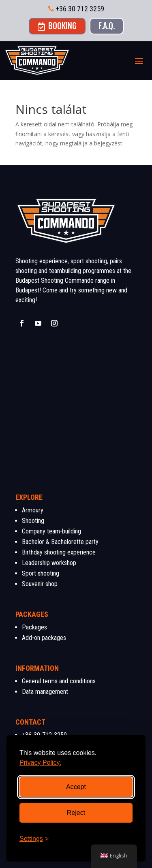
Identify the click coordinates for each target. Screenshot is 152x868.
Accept (76, 787)
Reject (76, 813)
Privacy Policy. (40, 762)
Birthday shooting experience (59, 552)
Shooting (33, 521)
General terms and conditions (59, 681)
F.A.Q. (107, 26)
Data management (45, 692)
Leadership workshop (49, 563)
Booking (57, 26)
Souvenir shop (40, 584)
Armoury (33, 510)
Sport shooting (41, 573)
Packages (34, 627)
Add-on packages (44, 638)
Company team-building (51, 531)
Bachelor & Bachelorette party (60, 542)
